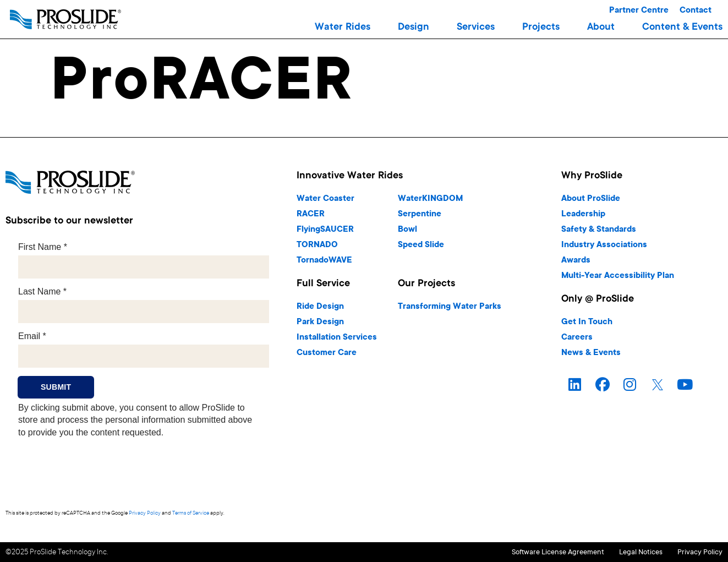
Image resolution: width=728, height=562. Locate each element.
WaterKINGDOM (430, 199)
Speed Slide (421, 245)
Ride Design (320, 307)
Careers (577, 338)
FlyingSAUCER (325, 230)
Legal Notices (624, 552)
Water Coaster (325, 199)
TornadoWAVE (324, 261)
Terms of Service (191, 513)
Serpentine (420, 214)
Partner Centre (639, 11)
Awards (576, 261)
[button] (343, 28)
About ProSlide (591, 199)
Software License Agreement (524, 552)
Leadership (583, 214)
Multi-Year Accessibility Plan (618, 276)
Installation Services (337, 338)
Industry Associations (604, 245)
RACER (311, 214)
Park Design (320, 322)
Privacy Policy (145, 513)
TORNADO (317, 245)
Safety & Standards (599, 230)
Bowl (407, 230)
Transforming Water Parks (450, 307)
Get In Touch (587, 322)
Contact (696, 11)
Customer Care (327, 353)
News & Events (591, 353)
